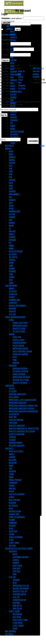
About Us (22, 71)
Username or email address (12, 18)
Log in (18, 29)
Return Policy (21, 78)
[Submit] (1, 144)
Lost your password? (9, 34)
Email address (7, 49)
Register (6, 60)
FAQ (20, 74)
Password (6, 24)
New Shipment (22, 84)
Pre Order (22, 88)
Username (6, 44)
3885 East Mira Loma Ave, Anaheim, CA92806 (38, 72)
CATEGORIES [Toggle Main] (33, 141)
